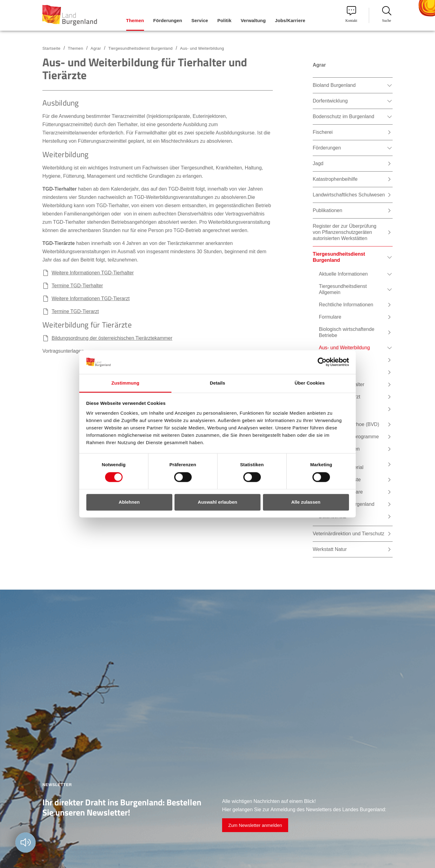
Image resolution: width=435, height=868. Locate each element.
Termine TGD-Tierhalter (77, 286)
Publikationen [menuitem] (327, 210)
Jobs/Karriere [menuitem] (290, 20)
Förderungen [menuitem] (168, 20)
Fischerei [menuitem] (323, 132)
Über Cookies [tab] (310, 383)
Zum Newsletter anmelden (255, 825)
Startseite (51, 48)
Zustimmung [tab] (125, 383)
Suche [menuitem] (387, 14)
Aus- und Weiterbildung (202, 48)
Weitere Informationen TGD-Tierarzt (91, 298)
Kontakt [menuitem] (351, 14)
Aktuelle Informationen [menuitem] (343, 274)
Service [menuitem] (200, 20)
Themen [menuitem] (135, 20)
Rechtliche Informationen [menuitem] (346, 305)
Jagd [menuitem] (318, 163)
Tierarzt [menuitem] (333, 360)
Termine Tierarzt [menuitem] (343, 397)
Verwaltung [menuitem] (253, 20)
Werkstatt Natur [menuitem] (330, 549)
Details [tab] (217, 383)
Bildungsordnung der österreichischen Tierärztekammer (112, 338)
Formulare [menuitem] (330, 317)
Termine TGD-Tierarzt (75, 311)
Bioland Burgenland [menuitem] (334, 85)
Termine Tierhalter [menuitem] (345, 384)
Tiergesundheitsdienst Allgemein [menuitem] (343, 289)
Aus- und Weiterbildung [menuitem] (344, 348)
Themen (76, 48)
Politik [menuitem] (224, 20)
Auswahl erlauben (217, 502)
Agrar (96, 48)
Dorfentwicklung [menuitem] (330, 101)
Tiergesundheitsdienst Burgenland (141, 48)
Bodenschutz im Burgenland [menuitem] (343, 116)
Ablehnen (129, 502)
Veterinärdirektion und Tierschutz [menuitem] (349, 534)
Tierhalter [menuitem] (335, 372)
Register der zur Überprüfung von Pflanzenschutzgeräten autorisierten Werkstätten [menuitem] (345, 232)
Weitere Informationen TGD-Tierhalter (93, 273)
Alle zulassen (306, 502)
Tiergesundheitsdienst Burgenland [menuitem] (339, 257)
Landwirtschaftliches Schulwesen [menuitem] (349, 195)
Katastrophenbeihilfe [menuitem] (335, 179)
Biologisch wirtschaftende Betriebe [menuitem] (347, 332)
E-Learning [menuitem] (337, 409)
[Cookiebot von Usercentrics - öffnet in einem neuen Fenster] (322, 362)
